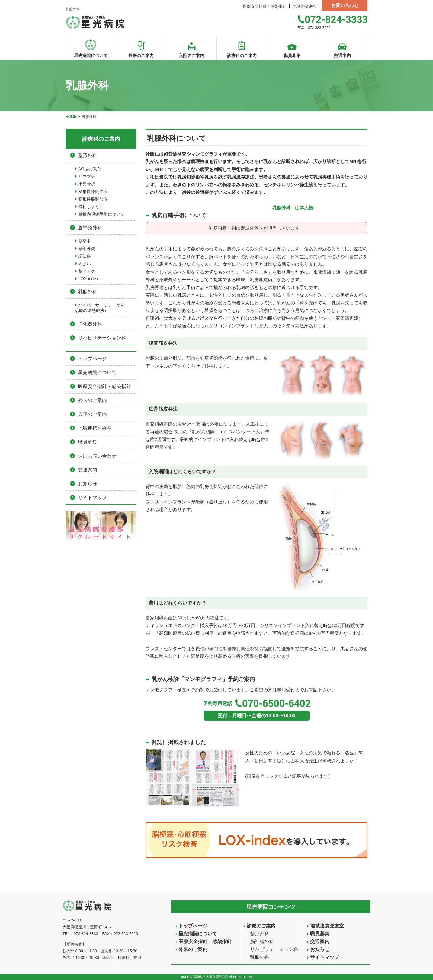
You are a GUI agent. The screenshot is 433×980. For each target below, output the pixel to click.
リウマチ (87, 176)
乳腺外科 (88, 292)
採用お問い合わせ (97, 456)
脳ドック (87, 271)
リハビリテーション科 (102, 338)
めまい (85, 264)
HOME (71, 117)
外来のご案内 (92, 400)
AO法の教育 (90, 169)
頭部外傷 (87, 249)
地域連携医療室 (95, 428)
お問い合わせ (345, 5)
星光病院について (97, 373)
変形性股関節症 (93, 199)
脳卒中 (85, 241)
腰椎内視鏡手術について (101, 214)
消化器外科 (90, 324)
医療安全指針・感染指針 (265, 6)
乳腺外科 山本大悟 (293, 208)
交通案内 (88, 470)
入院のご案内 (92, 414)
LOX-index (88, 279)
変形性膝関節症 (93, 191)
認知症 (85, 256)
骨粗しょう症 (91, 207)
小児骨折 (87, 184)
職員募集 (88, 442)
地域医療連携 (304, 6)
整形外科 (88, 155)
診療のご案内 (261, 926)
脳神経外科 (90, 228)
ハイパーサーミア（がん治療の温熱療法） (100, 308)
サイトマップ (92, 498)
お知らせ (88, 484)
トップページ (92, 359)
